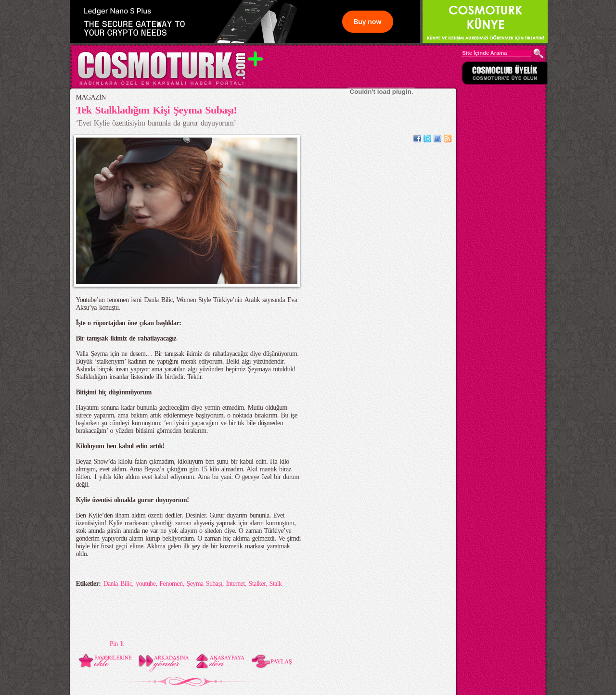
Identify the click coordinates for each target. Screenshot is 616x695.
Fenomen (171, 584)
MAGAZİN (91, 97)
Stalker (257, 584)
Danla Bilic (117, 584)
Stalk (276, 584)
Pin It (117, 644)
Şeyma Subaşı (204, 584)
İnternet (236, 584)
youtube (146, 584)
